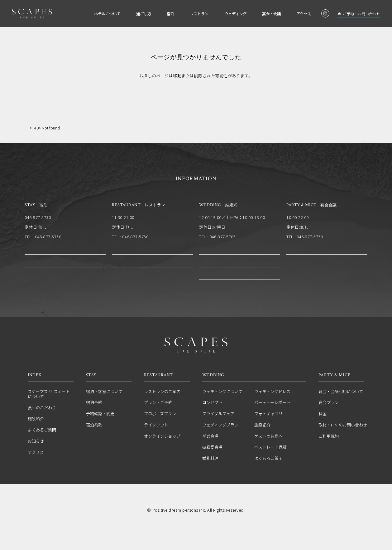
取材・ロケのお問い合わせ (343, 443)
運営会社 (158, 517)
